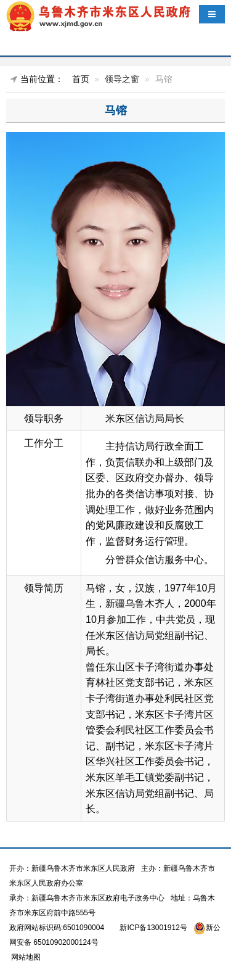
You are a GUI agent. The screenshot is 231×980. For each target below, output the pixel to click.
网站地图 (25, 957)
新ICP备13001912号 (153, 928)
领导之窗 (122, 79)
